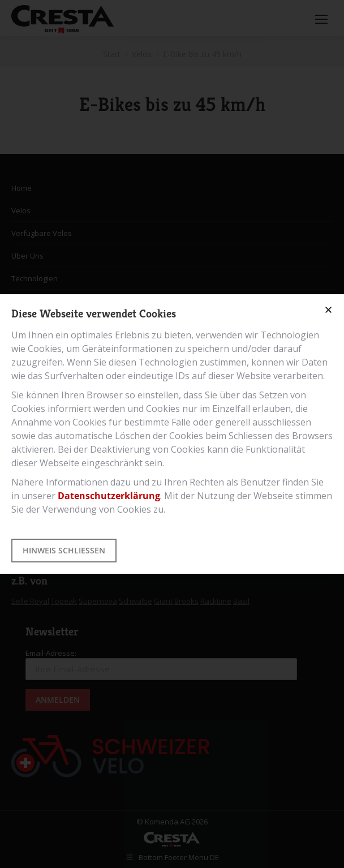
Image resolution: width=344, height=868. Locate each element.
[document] (172, 434)
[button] (328, 310)
